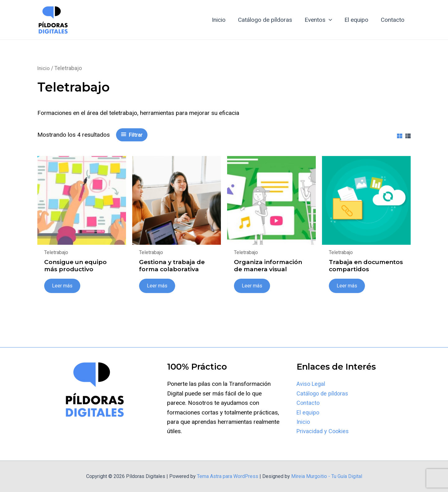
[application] (330, 20)
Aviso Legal (312, 384)
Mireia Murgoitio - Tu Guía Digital (327, 476)
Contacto (393, 20)
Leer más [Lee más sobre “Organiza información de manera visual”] (252, 286)
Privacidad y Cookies (324, 431)
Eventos (320, 20)
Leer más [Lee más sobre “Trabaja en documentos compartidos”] (347, 286)
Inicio (222, 20)
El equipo (357, 20)
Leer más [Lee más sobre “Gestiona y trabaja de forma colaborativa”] (157, 286)
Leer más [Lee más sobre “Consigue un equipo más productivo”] (63, 286)
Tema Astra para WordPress (228, 476)
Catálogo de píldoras (267, 20)
